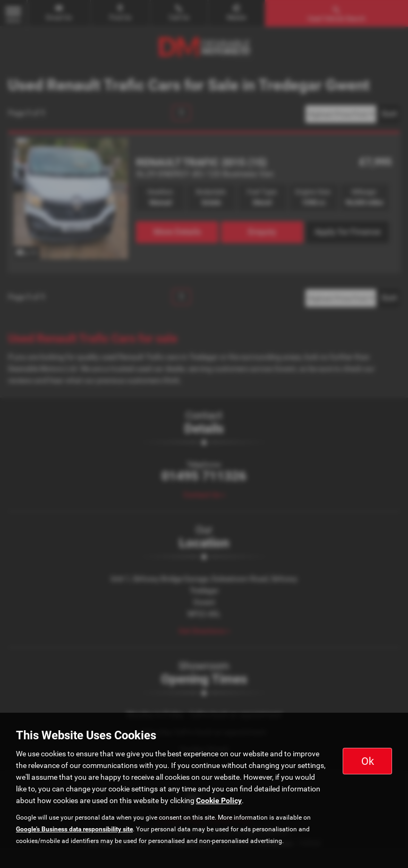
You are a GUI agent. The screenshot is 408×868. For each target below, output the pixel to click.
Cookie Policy (219, 800)
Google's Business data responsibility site (74, 829)
